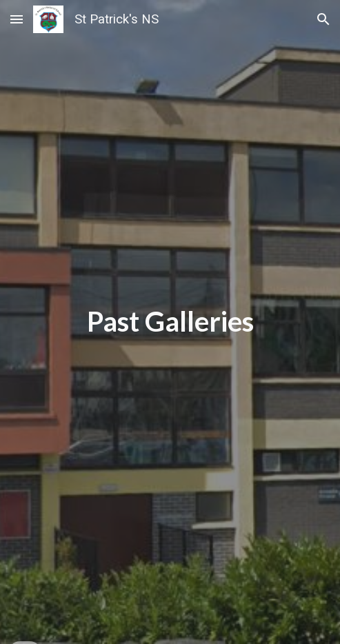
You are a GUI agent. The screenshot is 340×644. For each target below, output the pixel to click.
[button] (17, 19)
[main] (170, 322)
